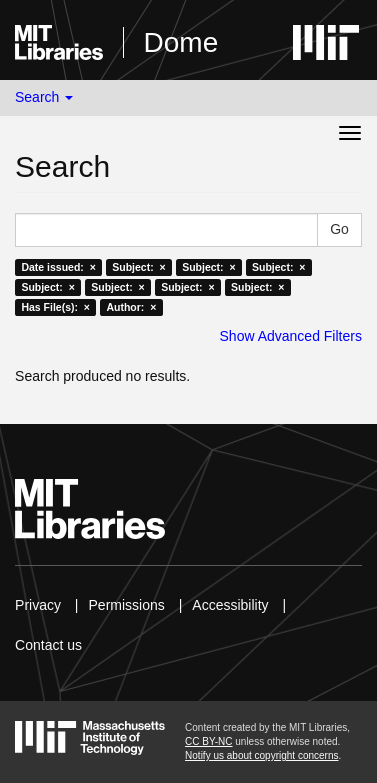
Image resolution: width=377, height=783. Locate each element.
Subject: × (138, 267)
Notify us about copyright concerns (261, 755)
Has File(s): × (55, 307)
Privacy (38, 605)
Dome (181, 42)
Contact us (48, 645)
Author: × (131, 307)
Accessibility (230, 605)
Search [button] (44, 97)
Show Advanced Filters (291, 336)
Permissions (127, 605)
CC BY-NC (208, 741)
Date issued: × (58, 267)
